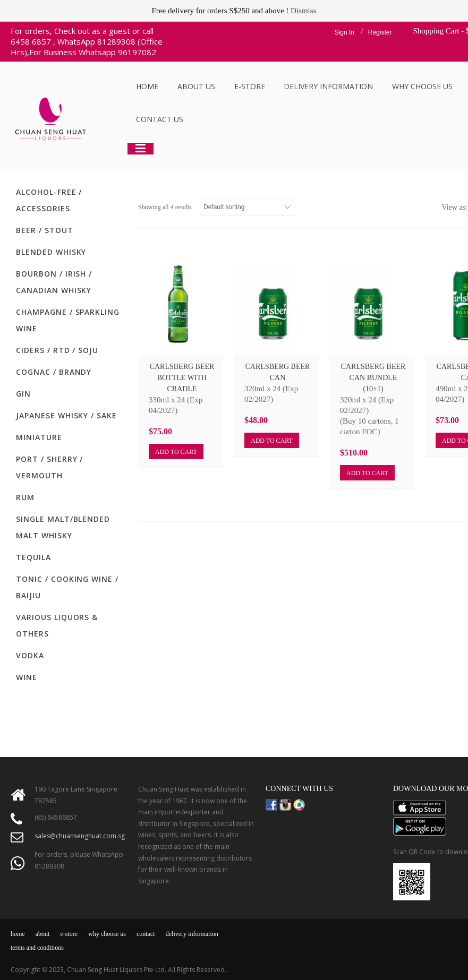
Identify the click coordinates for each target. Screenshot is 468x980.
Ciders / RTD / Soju (57, 350)
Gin (23, 394)
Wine (27, 677)
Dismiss (303, 11)
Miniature (39, 437)
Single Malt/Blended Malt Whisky (63, 527)
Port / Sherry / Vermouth (49, 467)
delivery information (192, 934)
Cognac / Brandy (54, 372)
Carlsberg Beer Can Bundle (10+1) (373, 378)
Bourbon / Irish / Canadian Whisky (54, 282)
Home (147, 86)
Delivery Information (328, 86)
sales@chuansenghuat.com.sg (80, 836)
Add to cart (176, 452)
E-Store (250, 86)
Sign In (344, 32)
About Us (196, 86)
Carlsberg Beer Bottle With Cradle (182, 378)
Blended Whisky (51, 252)
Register (380, 32)
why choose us (107, 934)
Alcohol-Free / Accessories (49, 200)
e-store (69, 934)
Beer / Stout (45, 230)
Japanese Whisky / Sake (66, 415)
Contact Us (160, 119)
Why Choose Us (422, 86)
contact (146, 934)
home (18, 934)
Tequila (33, 557)
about (43, 934)
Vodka (30, 655)
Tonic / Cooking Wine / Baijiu (67, 587)
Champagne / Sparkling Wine (68, 320)
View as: (454, 207)
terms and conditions (37, 948)
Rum (25, 497)
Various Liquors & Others (57, 625)
